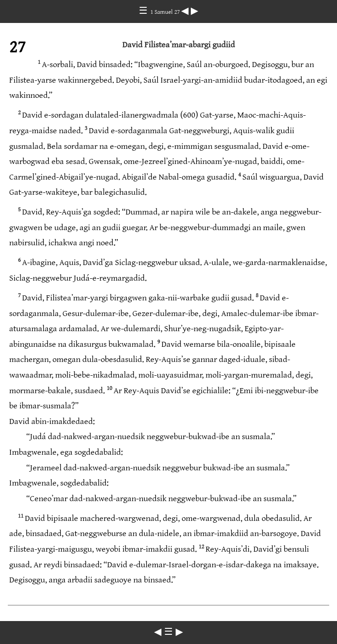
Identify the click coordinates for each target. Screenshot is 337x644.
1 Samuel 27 (166, 12)
